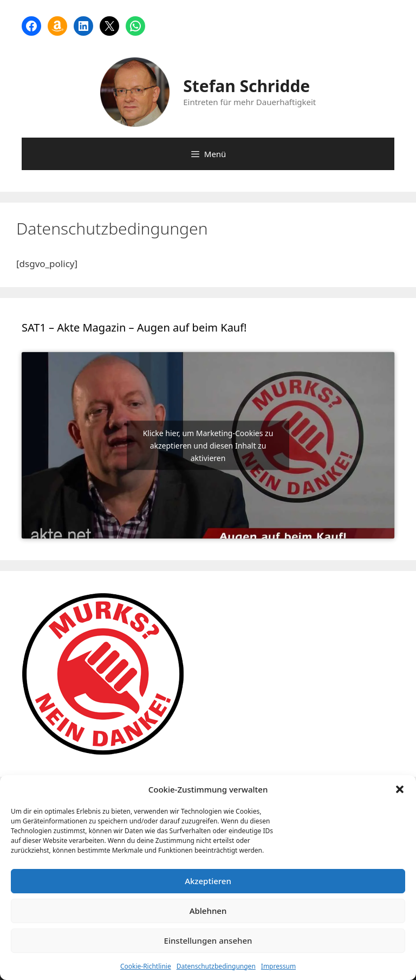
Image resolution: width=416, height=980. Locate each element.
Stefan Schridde (246, 86)
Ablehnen (208, 911)
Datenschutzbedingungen (216, 966)
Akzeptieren (208, 881)
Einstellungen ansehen (208, 940)
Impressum (278, 966)
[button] (400, 789)
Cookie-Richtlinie (146, 966)
